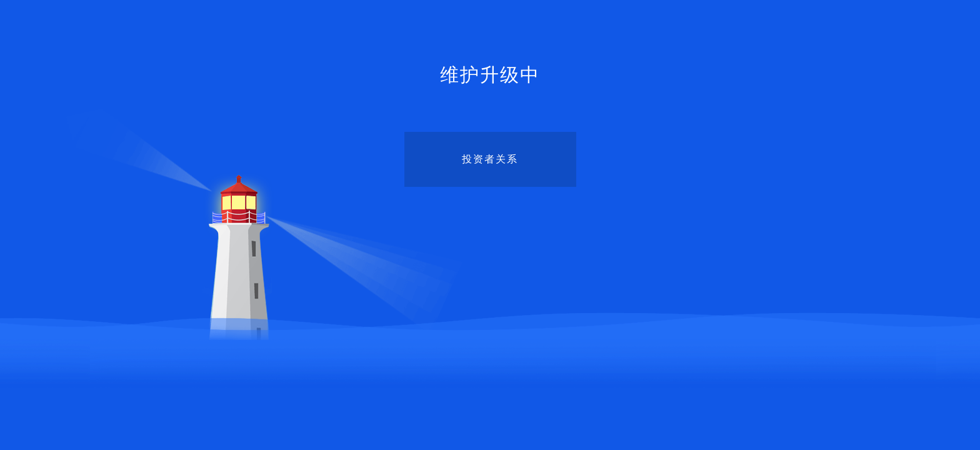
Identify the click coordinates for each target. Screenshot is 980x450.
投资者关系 (490, 159)
